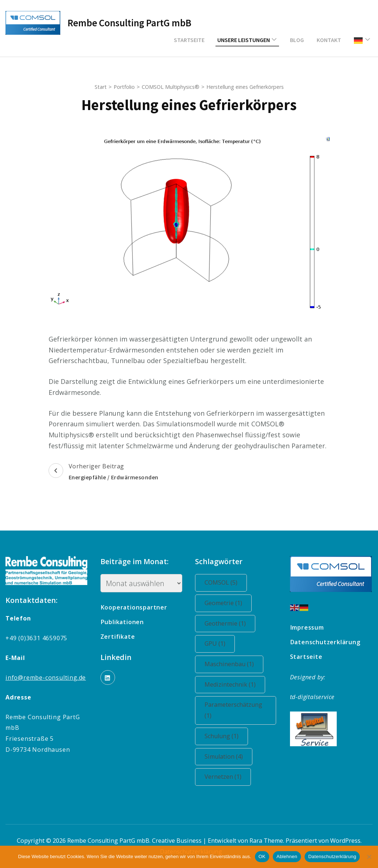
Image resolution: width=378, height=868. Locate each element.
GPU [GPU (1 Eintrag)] (215, 644)
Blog (297, 40)
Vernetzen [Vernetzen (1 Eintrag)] (223, 777)
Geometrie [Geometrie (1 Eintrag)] (223, 603)
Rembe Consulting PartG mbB (129, 23)
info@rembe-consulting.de (46, 678)
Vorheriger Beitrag (104, 472)
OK (262, 856)
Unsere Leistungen (244, 40)
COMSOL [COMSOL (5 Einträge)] (221, 582)
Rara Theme (266, 841)
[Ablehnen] (369, 857)
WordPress (345, 841)
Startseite (189, 40)
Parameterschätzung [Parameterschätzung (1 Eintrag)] (233, 710)
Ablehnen (287, 856)
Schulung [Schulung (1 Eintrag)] (222, 736)
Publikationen (122, 622)
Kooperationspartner (134, 607)
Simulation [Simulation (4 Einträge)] (224, 756)
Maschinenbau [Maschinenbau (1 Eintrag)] (229, 664)
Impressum (307, 627)
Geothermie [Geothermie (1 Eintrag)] (225, 623)
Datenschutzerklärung (325, 642)
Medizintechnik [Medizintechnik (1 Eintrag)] (230, 684)
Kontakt (329, 40)
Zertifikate (118, 637)
